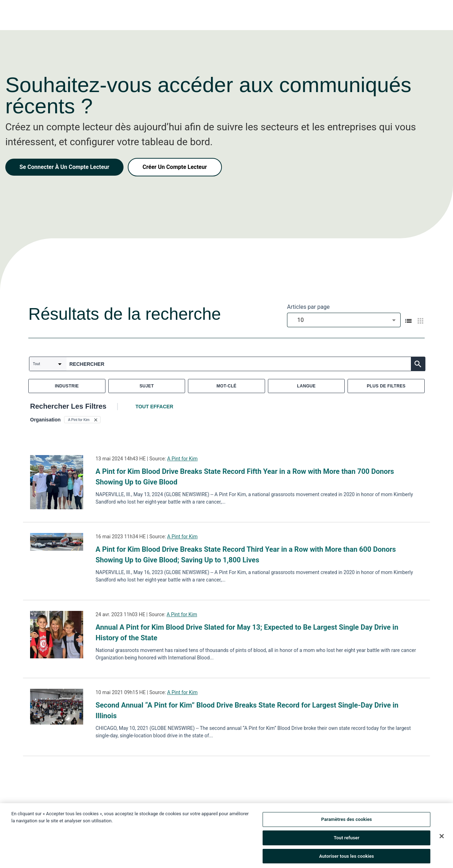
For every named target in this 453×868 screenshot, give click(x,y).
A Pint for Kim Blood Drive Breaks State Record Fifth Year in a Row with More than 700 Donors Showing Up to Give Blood (245, 477)
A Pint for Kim (182, 459)
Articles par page (308, 307)
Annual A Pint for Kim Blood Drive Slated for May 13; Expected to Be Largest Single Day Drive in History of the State (247, 632)
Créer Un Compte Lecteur (175, 167)
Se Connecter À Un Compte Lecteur (64, 167)
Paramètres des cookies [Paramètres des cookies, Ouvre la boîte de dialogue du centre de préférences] (347, 823)
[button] (82, 420)
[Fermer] (442, 840)
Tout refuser (347, 841)
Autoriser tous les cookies (347, 859)
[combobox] (344, 320)
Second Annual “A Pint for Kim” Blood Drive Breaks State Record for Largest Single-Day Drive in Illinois (247, 710)
